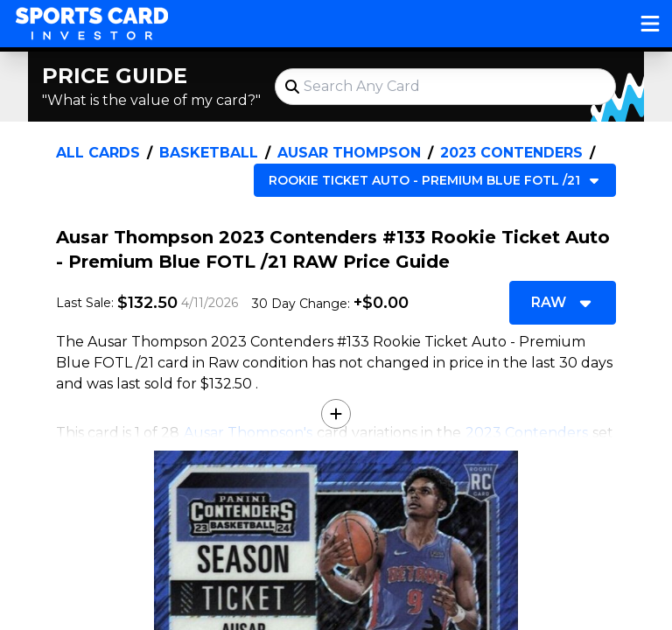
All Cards (98, 153)
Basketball (209, 153)
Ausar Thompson (349, 153)
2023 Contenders (511, 153)
